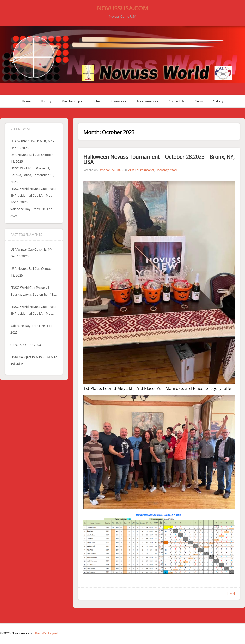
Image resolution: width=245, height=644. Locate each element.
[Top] (231, 593)
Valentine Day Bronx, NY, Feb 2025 (31, 329)
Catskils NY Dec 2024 (26, 345)
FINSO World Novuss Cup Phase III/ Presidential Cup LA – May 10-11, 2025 (33, 195)
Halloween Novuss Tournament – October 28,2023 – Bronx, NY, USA (159, 159)
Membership (71, 101)
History (46, 101)
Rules (96, 101)
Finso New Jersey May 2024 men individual (34, 360)
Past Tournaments (141, 170)
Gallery (218, 101)
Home (26, 101)
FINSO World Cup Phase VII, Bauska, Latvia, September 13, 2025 (32, 175)
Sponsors (117, 101)
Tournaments (146, 101)
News (199, 101)
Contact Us (177, 101)
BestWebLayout (47, 633)
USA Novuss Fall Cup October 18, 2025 (32, 272)
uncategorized (166, 170)
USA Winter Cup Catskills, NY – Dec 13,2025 (32, 253)
